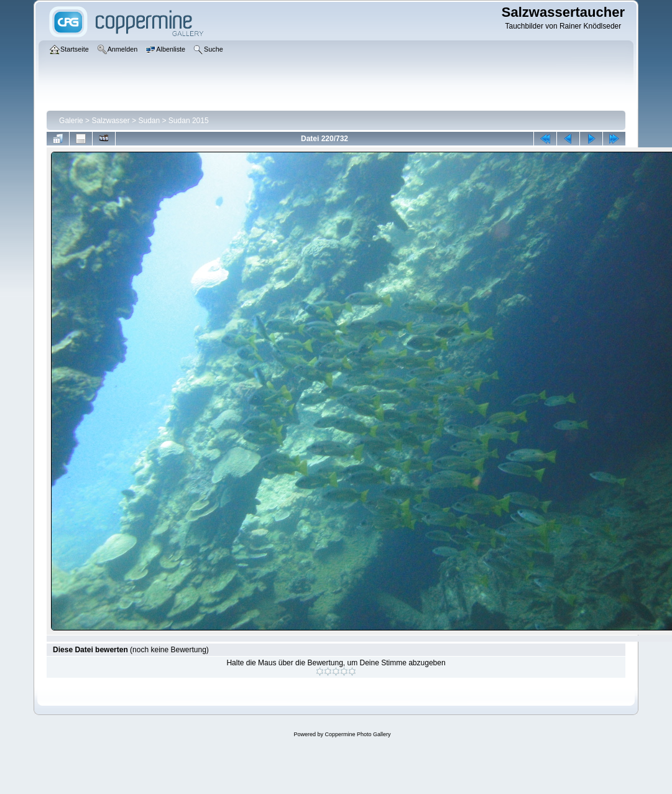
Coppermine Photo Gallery (357, 734)
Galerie (71, 121)
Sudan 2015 (189, 121)
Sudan (149, 121)
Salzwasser (110, 121)
